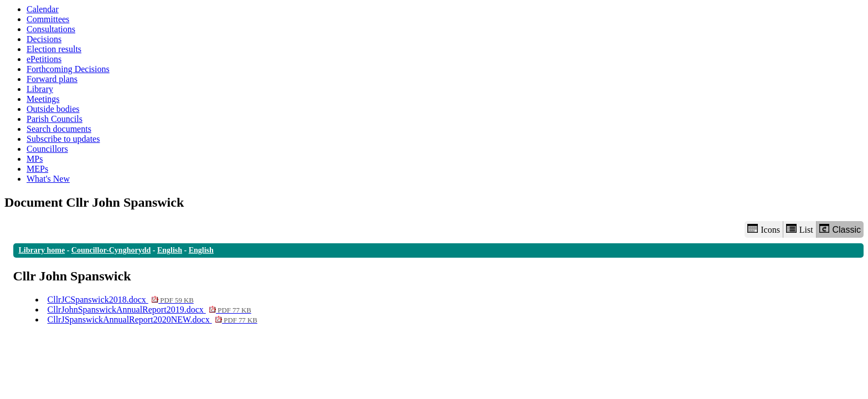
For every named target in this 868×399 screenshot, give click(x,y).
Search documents (59, 129)
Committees (48, 19)
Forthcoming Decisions (68, 69)
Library (40, 89)
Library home (42, 250)
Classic (840, 229)
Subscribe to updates (63, 139)
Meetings (43, 99)
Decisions (44, 39)
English (170, 250)
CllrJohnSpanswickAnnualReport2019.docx (149, 310)
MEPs (37, 169)
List (800, 229)
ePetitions (44, 59)
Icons (763, 229)
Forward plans (52, 79)
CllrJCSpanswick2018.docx (121, 300)
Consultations (51, 29)
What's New (48, 179)
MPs (35, 159)
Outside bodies (53, 109)
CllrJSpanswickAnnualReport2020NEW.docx (153, 319)
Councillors (47, 149)
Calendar (43, 9)
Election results (54, 49)
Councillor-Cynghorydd (111, 250)
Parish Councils (55, 119)
